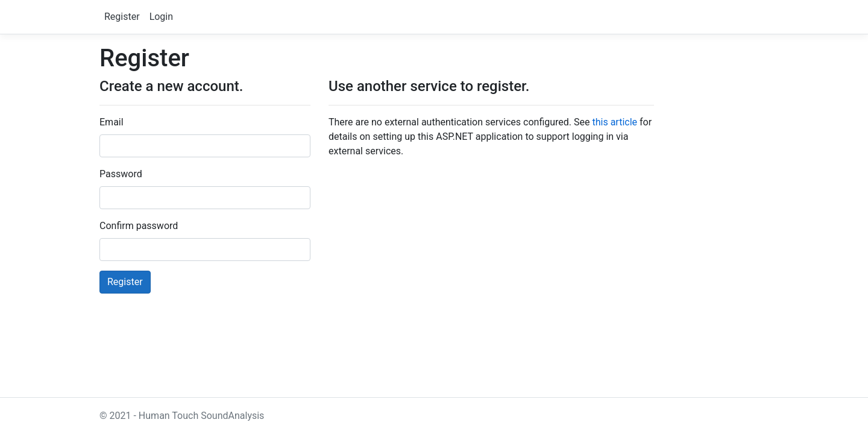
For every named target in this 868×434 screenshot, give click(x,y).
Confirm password (139, 226)
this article (615, 122)
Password (121, 174)
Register (122, 17)
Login (161, 17)
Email (112, 122)
